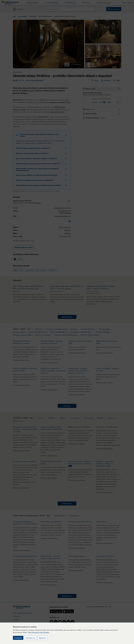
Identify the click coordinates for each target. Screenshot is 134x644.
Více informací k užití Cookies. (39, 632)
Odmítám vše (30, 638)
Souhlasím (18, 638)
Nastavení (43, 638)
